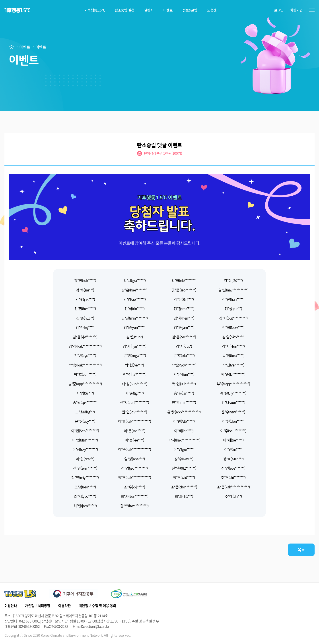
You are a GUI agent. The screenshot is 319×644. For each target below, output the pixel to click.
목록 (301, 550)
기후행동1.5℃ (95, 10)
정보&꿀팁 (190, 10)
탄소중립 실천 (124, 10)
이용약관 (64, 605)
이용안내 (11, 605)
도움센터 (213, 10)
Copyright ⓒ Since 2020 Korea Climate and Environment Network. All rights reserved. (68, 635)
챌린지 (149, 10)
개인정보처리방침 (38, 605)
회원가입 (296, 10)
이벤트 (168, 10)
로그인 (279, 10)
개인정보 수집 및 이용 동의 (97, 605)
